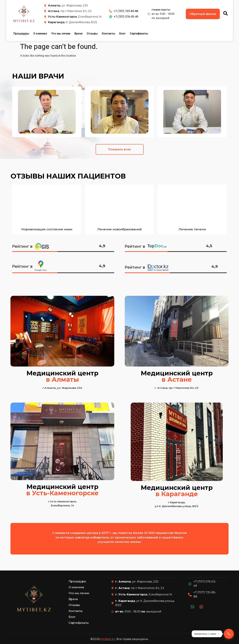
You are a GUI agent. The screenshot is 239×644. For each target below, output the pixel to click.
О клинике (40, 34)
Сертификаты (139, 34)
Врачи (79, 34)
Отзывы (92, 34)
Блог (122, 34)
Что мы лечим (61, 34)
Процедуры (21, 34)
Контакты (109, 34)
